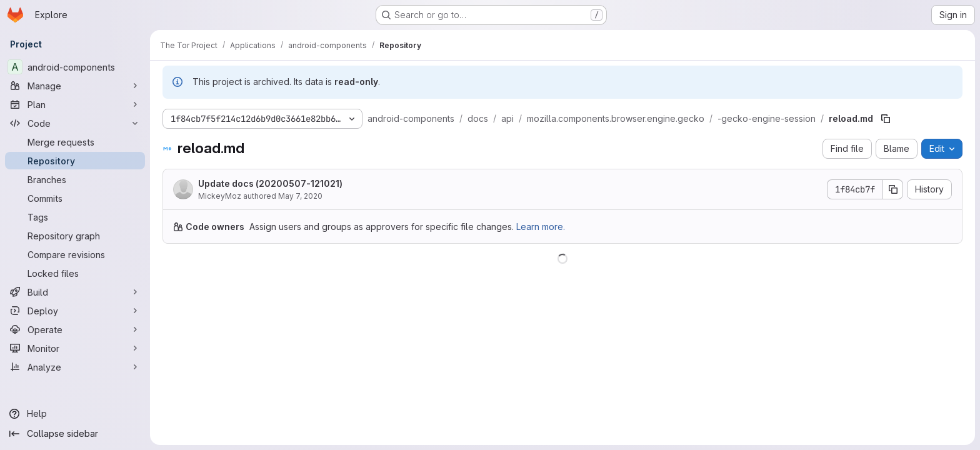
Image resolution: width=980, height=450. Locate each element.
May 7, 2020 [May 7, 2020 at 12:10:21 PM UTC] (300, 196)
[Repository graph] (75, 236)
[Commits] (75, 198)
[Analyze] (75, 367)
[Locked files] (75, 273)
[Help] (75, 414)
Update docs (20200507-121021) (270, 183)
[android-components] (75, 67)
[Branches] (75, 179)
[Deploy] (75, 311)
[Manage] (75, 86)
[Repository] (75, 161)
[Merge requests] (75, 142)
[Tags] (75, 217)
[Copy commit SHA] (893, 189)
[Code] (75, 123)
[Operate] (75, 329)
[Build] (75, 292)
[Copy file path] (886, 119)
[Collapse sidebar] (75, 434)
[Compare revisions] (75, 254)
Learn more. (541, 227)
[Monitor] (75, 348)
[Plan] (75, 104)
